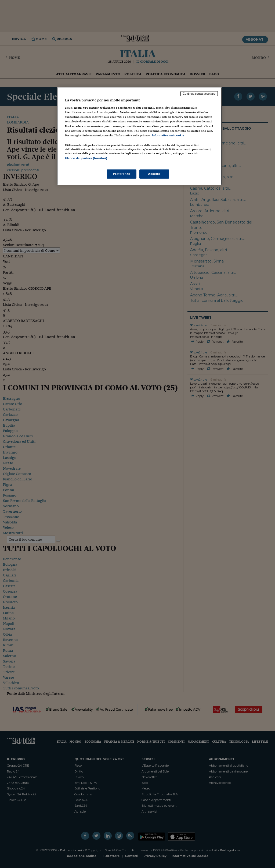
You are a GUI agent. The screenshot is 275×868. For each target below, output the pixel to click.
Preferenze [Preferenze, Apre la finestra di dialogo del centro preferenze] (122, 174)
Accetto (154, 174)
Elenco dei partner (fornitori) (86, 158)
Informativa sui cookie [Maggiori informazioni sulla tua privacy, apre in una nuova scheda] (168, 135)
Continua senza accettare (199, 94)
